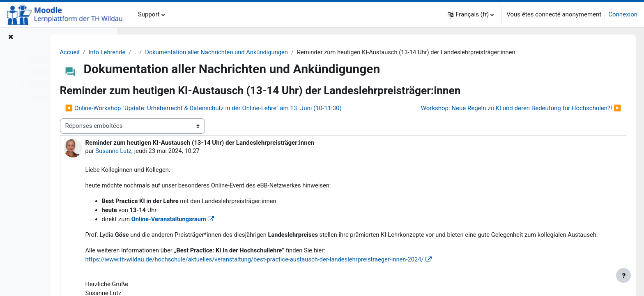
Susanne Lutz (187, 166)
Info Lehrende (181, 52)
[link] (335, 286)
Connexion (623, 14)
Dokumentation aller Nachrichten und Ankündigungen (293, 52)
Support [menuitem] (149, 14)
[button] (471, 15)
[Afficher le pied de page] (623, 275)
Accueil (143, 52)
